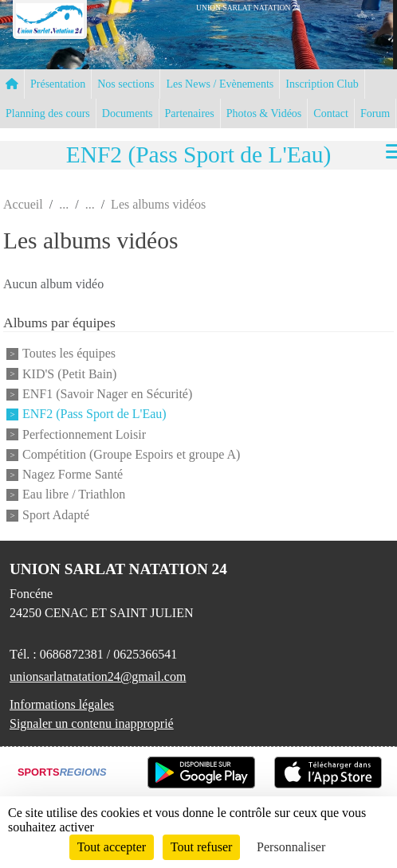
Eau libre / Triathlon (74, 495)
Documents (128, 113)
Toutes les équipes (69, 354)
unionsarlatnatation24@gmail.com (98, 676)
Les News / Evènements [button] (220, 84)
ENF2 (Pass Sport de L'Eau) (94, 414)
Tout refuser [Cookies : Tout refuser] (202, 847)
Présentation (58, 84)
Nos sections (126, 84)
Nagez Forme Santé (73, 474)
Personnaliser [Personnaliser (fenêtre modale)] (291, 847)
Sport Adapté (56, 515)
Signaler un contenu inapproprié (92, 723)
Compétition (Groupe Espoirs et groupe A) (131, 454)
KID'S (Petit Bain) (69, 374)
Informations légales (62, 704)
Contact (331, 113)
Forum (375, 113)
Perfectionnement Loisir (84, 434)
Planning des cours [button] (48, 113)
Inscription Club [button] (322, 84)
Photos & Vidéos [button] (264, 113)
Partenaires (190, 113)
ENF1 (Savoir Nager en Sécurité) (107, 394)
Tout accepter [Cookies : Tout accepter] (112, 847)
